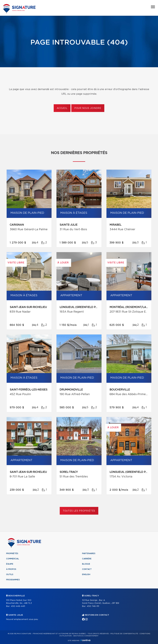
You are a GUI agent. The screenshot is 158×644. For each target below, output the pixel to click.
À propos (11, 569)
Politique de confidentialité (124, 634)
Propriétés (12, 553)
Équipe (10, 564)
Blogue (86, 564)
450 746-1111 (93, 606)
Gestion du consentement (86, 636)
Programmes (13, 580)
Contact (87, 569)
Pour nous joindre (88, 108)
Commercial (13, 559)
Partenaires (89, 553)
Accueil (62, 108)
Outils (10, 574)
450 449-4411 (18, 606)
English (86, 574)
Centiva (85, 640)
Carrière (87, 559)
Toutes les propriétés (79, 511)
